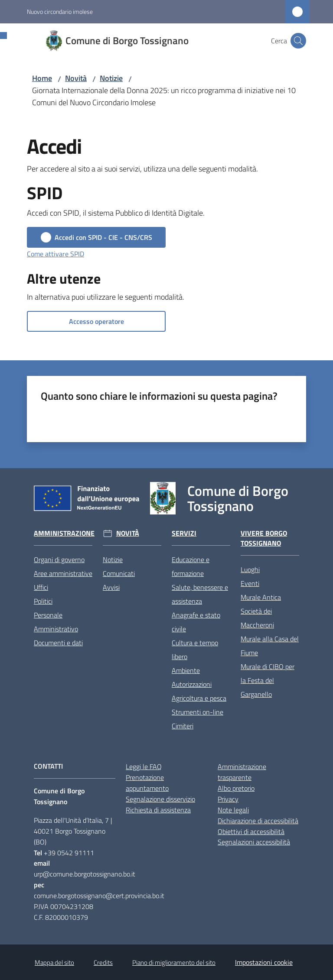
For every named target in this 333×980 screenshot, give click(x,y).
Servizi (184, 533)
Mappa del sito (54, 962)
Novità (76, 78)
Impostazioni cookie (264, 962)
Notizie (111, 78)
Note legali (233, 810)
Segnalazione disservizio (160, 799)
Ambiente (186, 670)
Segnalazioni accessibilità (254, 842)
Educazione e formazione (191, 566)
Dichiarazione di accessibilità (258, 821)
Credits (103, 962)
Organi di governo (59, 560)
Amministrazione (64, 533)
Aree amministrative (63, 573)
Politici (43, 601)
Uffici (41, 587)
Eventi (250, 583)
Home (42, 78)
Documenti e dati (58, 643)
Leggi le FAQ (144, 767)
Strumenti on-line (198, 712)
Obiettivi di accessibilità (251, 831)
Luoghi (250, 569)
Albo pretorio (236, 788)
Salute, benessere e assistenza (200, 594)
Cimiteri (183, 726)
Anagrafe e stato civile (196, 622)
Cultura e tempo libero (195, 650)
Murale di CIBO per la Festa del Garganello (268, 680)
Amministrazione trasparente (242, 772)
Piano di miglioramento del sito (174, 962)
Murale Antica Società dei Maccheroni (261, 611)
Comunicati (119, 573)
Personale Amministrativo (56, 622)
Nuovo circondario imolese (60, 11)
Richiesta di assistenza (158, 810)
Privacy (228, 799)
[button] (298, 41)
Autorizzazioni (192, 684)
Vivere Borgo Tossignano (264, 538)
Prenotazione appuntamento (147, 783)
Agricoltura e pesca (199, 698)
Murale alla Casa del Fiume (270, 646)
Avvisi (111, 587)
